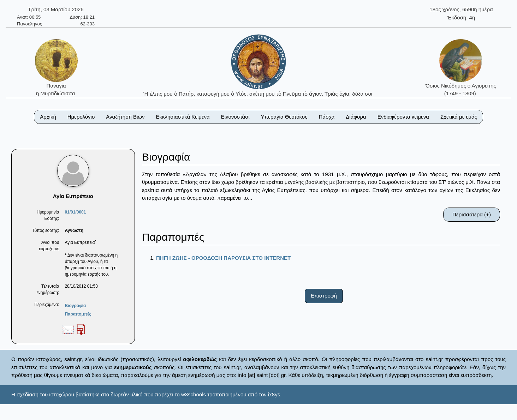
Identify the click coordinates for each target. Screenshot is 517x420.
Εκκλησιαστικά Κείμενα (183, 117)
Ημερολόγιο (81, 117)
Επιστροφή (324, 296)
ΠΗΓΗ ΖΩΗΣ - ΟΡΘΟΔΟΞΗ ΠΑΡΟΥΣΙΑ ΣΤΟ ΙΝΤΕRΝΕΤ (223, 258)
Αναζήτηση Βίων (125, 117)
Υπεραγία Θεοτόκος (284, 117)
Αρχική (48, 117)
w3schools (194, 394)
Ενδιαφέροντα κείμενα (403, 117)
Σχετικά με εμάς (459, 117)
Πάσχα (326, 117)
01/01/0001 (75, 212)
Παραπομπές (78, 314)
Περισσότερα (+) (472, 214)
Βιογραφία (75, 306)
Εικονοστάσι (235, 117)
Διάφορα (356, 117)
